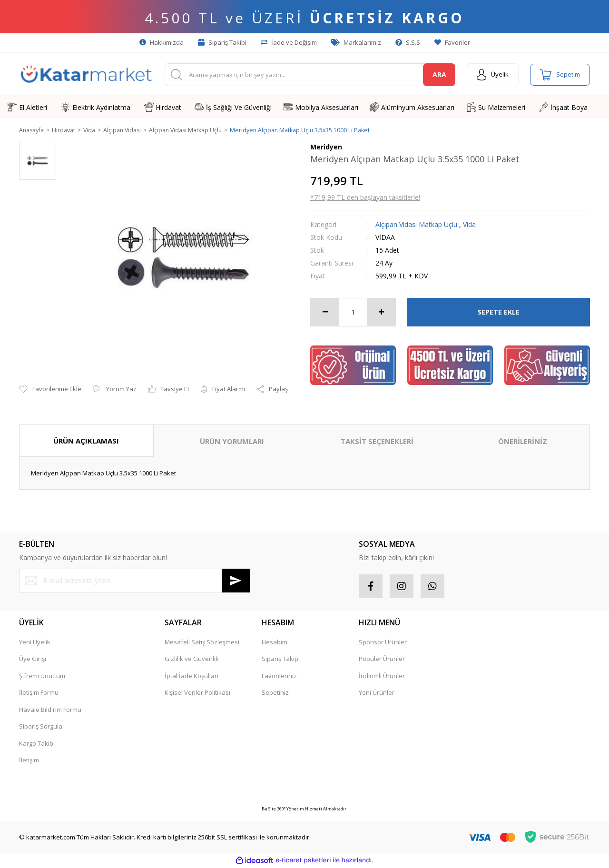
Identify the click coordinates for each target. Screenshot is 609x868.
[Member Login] (493, 75)
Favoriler (452, 42)
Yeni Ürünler (377, 693)
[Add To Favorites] (50, 390)
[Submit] (236, 581)
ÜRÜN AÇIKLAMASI (86, 441)
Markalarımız (356, 42)
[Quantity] (353, 313)
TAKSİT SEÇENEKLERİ (377, 442)
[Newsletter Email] (135, 581)
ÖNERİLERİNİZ (523, 442)
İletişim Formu (39, 693)
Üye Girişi (33, 660)
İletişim (29, 761)
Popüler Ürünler (382, 660)
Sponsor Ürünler (383, 642)
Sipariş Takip (280, 660)
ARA (439, 74)
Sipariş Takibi (222, 42)
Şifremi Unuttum (42, 676)
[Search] (310, 75)
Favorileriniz (279, 676)
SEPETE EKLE (499, 312)
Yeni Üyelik (35, 642)
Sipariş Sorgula (41, 727)
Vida (469, 225)
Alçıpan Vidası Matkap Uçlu (416, 225)
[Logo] (86, 75)
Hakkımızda (162, 42)
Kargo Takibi (37, 744)
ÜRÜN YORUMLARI (232, 442)
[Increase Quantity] (381, 313)
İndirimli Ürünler (382, 676)
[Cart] (560, 75)
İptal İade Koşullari (192, 676)
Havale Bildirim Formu (50, 710)
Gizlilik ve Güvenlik (192, 660)
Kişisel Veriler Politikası (197, 693)
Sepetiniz (275, 693)
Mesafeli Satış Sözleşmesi (202, 642)
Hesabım (275, 642)
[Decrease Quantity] (325, 313)
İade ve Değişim (289, 42)
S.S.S (408, 42)
